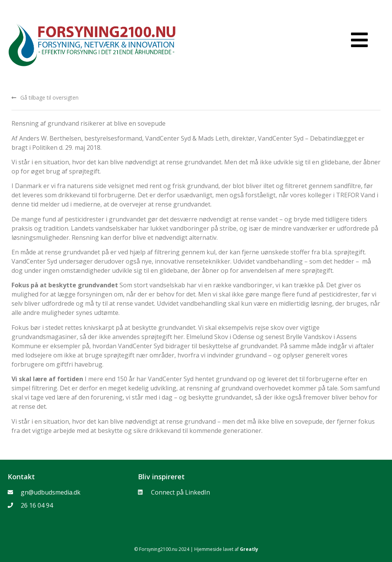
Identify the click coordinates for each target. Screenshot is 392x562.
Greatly (249, 549)
